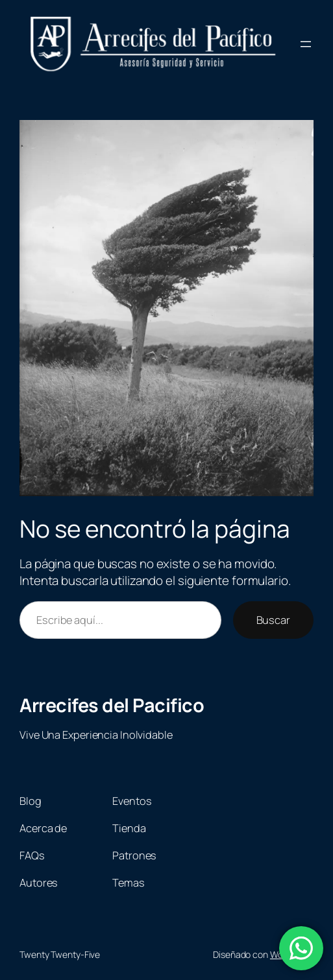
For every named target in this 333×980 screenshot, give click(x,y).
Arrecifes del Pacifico (112, 705)
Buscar (273, 620)
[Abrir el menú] (306, 44)
